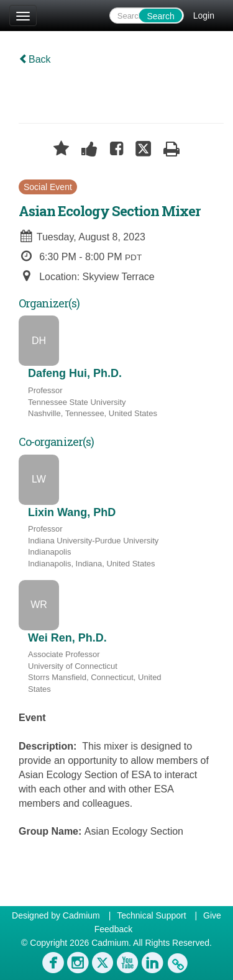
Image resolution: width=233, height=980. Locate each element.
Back (35, 59)
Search (160, 16)
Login (204, 16)
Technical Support (151, 915)
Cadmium (81, 915)
